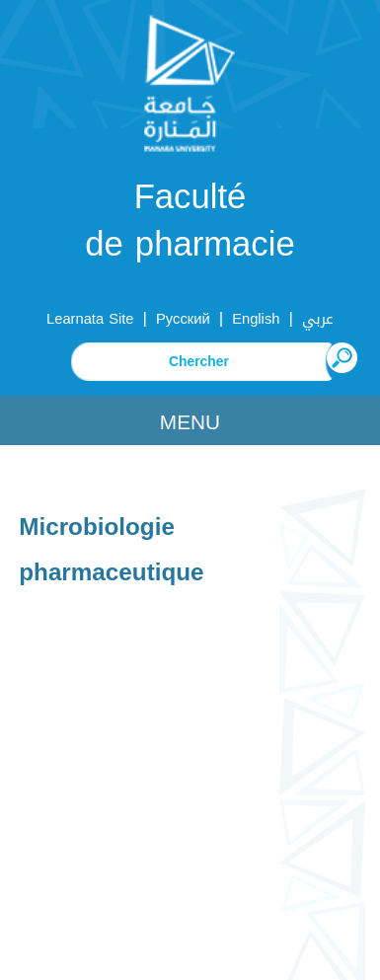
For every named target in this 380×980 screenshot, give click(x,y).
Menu (190, 422)
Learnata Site (90, 319)
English (256, 319)
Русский (183, 319)
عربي (318, 319)
